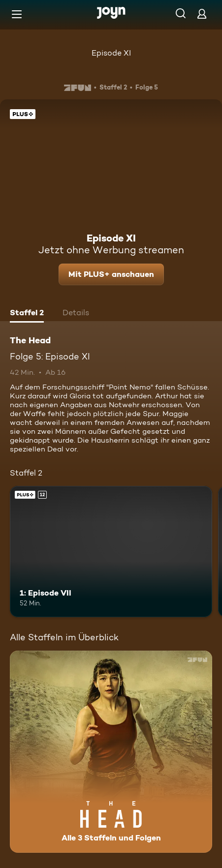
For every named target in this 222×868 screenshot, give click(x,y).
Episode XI (111, 53)
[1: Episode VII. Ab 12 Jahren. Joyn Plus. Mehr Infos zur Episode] (111, 552)
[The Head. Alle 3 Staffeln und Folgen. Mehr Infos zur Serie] (111, 752)
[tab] (27, 314)
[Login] (202, 14)
